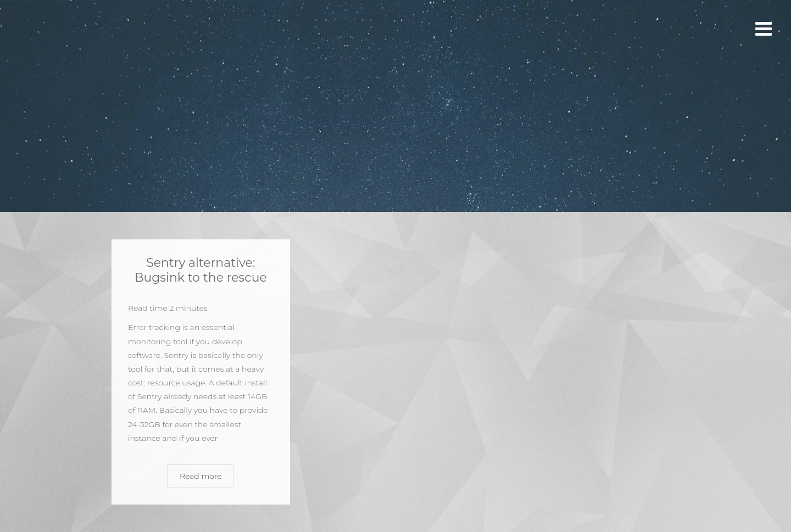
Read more (201, 476)
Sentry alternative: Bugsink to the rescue (201, 270)
